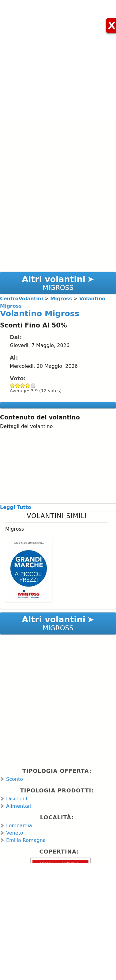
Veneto (15, 833)
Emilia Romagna (26, 840)
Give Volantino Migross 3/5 (23, 385)
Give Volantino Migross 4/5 (28, 385)
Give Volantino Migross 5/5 (33, 385)
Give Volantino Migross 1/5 (12, 385)
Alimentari (19, 806)
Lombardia (19, 826)
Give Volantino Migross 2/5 (18, 385)
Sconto (15, 779)
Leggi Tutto (16, 507)
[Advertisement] (57, 57)
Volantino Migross (40, 313)
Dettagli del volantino (26, 426)
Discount (17, 799)
